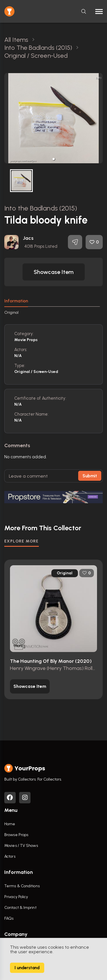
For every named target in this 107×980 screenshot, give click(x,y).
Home (10, 824)
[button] (54, 159)
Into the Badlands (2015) (41, 208)
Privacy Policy (16, 897)
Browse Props (16, 835)
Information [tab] (16, 301)
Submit (90, 476)
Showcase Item (54, 272)
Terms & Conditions (22, 886)
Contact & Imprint (20, 908)
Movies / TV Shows (21, 846)
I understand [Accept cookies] (27, 968)
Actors (10, 856)
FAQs (9, 918)
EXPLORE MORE (22, 541)
